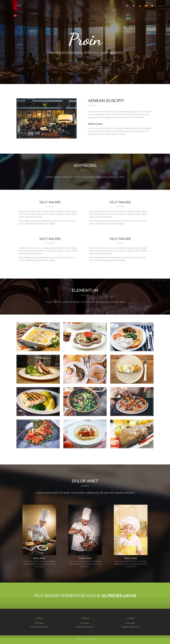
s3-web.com (91, 639)
